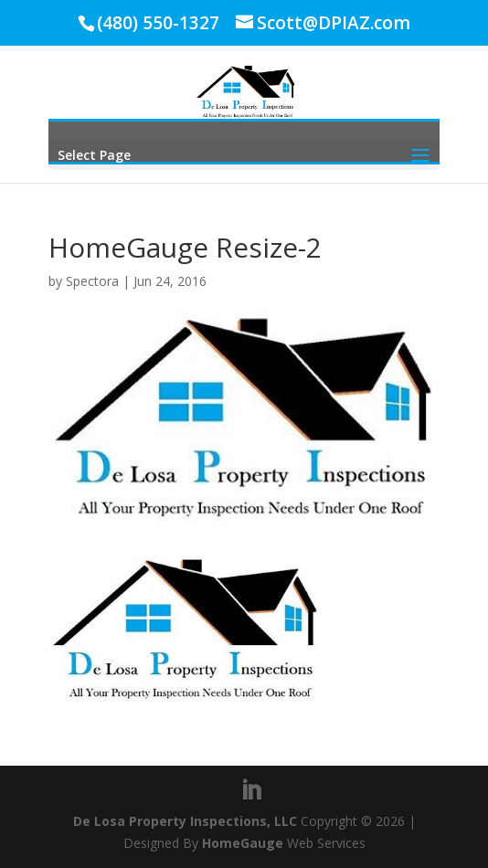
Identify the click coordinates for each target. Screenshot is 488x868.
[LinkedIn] (251, 791)
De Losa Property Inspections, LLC (185, 821)
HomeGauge (243, 843)
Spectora (92, 281)
